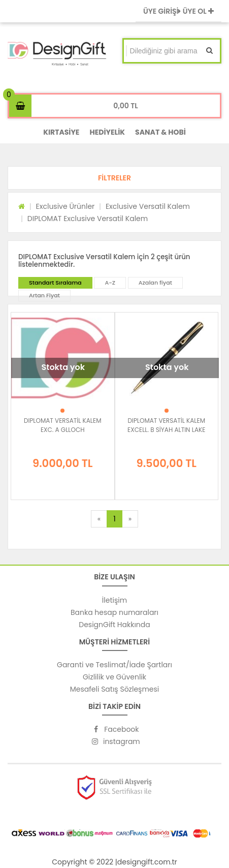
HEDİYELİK (107, 132)
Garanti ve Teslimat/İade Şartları (115, 665)
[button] (115, 178)
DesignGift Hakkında (114, 625)
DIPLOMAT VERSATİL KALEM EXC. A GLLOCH (63, 425)
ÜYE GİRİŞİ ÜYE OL (178, 11)
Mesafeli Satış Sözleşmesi (115, 689)
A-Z (110, 283)
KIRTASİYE (61, 132)
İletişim (115, 600)
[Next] (130, 519)
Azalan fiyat (155, 283)
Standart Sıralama (55, 283)
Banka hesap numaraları (115, 612)
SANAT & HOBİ (160, 132)
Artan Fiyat (44, 295)
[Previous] (99, 519)
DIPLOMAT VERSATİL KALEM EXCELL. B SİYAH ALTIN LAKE (166, 425)
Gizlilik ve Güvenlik (115, 677)
